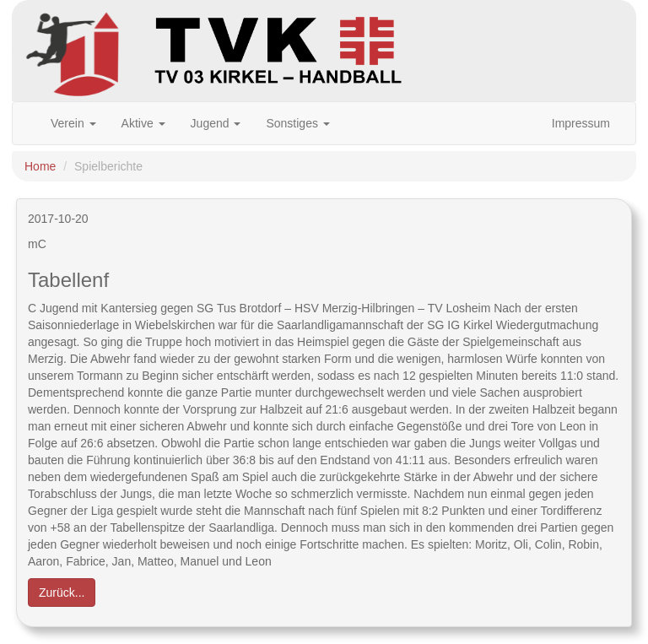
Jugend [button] (216, 123)
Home (40, 166)
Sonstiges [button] (297, 123)
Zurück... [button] (62, 593)
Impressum (581, 123)
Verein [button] (73, 123)
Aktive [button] (143, 123)
